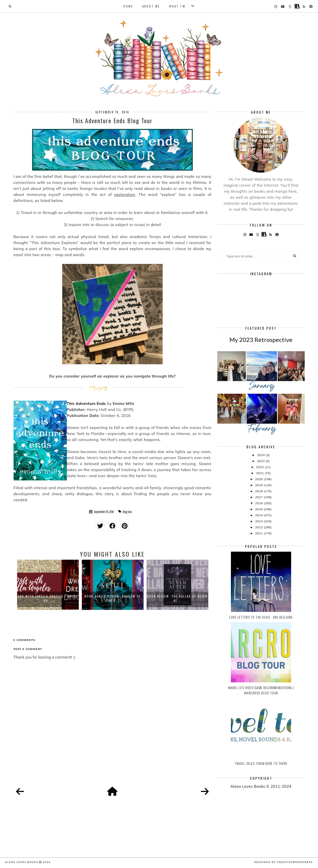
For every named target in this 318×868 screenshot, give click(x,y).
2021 (260, 473)
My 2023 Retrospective (261, 340)
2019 (259, 485)
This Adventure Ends (86, 404)
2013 (259, 521)
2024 (261, 455)
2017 (259, 497)
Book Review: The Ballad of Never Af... (177, 598)
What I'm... (180, 6)
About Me (151, 6)
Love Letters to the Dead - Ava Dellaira (261, 617)
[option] (48, 585)
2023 (261, 461)
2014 (259, 515)
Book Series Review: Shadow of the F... (113, 598)
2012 (259, 527)
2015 (259, 509)
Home (128, 6)
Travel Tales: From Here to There (261, 763)
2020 (259, 479)
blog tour (127, 512)
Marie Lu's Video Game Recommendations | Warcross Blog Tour (261, 690)
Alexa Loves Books (22, 862)
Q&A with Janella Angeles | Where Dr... (48, 598)
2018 (259, 491)
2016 (259, 503)
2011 (259, 533)
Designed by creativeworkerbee (284, 862)
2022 (260, 467)
